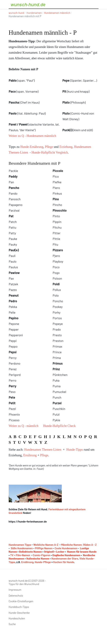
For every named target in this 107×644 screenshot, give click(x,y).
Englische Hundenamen (66, 555)
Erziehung (66, 147)
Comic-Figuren (42, 555)
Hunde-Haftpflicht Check (59, 426)
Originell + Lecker (54, 552)
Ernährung (30, 455)
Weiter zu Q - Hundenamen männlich (32, 136)
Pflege (49, 147)
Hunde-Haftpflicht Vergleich (50, 152)
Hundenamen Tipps (20, 545)
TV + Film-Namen (20, 555)
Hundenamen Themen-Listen (43, 450)
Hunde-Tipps (75, 450)
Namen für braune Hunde (82, 552)
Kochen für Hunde (64, 562)
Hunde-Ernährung (32, 147)
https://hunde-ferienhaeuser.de (28, 521)
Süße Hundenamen (22, 548)
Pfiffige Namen (44, 548)
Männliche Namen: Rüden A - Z (79, 545)
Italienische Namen (38, 558)
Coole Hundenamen (66, 548)
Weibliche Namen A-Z (46, 545)
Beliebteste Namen (30, 552)
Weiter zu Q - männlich (24, 426)
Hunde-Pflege (43, 562)
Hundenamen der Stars (65, 558)
